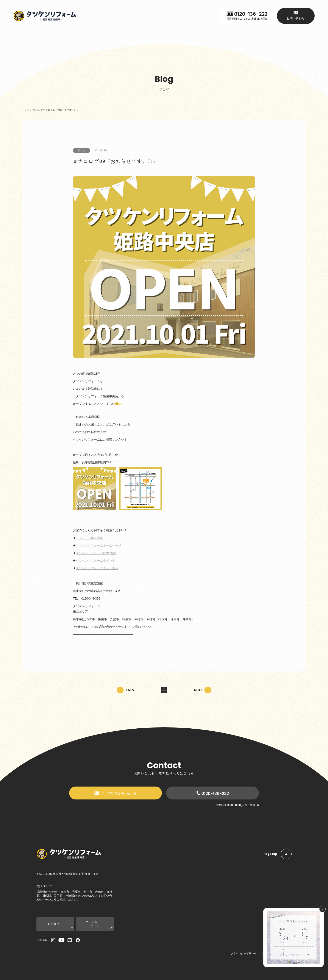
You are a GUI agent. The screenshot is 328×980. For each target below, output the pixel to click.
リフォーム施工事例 (89, 538)
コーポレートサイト (99, 925)
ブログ (81, 150)
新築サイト (60, 926)
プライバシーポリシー (244, 954)
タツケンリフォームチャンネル (97, 568)
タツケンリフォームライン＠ (95, 561)
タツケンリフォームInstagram (96, 553)
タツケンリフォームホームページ (98, 545)
